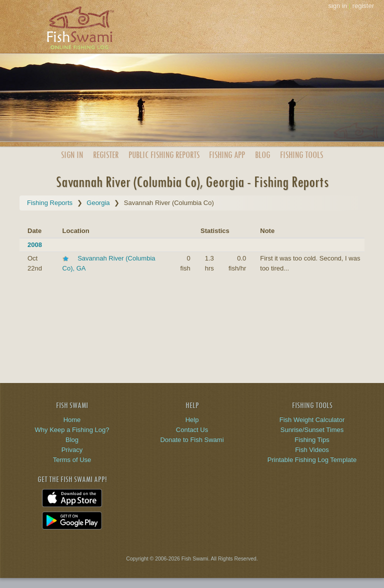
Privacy (72, 450)
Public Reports (164, 155)
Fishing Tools (301, 155)
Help (192, 420)
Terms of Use (72, 460)
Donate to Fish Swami (192, 440)
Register (106, 155)
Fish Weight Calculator (312, 420)
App (227, 155)
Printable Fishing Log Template (312, 460)
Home (72, 420)
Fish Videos (312, 450)
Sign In (72, 155)
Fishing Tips (312, 440)
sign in (337, 6)
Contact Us (192, 430)
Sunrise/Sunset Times (312, 430)
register (363, 6)
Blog (262, 155)
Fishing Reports (50, 203)
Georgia (98, 203)
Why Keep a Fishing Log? (72, 430)
